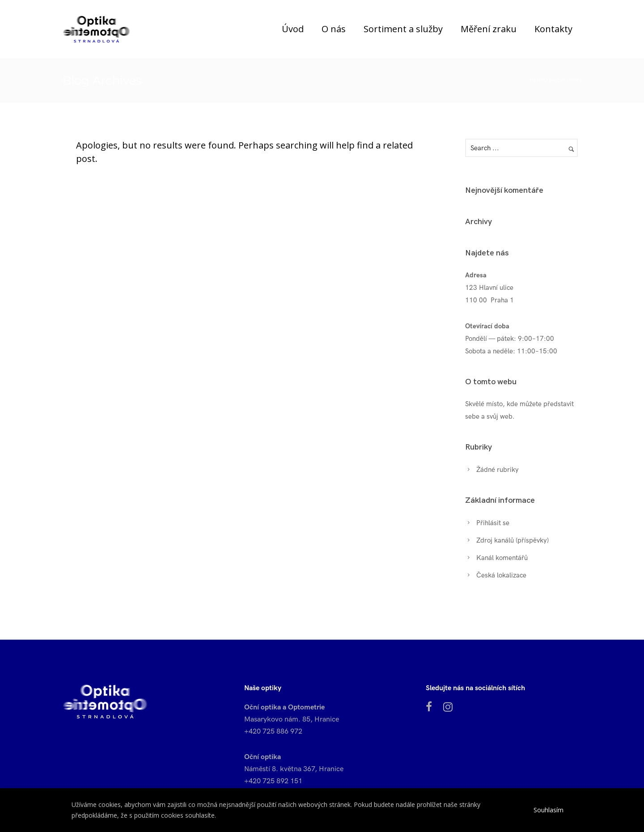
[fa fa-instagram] (448, 707)
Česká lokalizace (501, 575)
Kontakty (553, 29)
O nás (334, 29)
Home (537, 79)
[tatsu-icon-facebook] (431, 707)
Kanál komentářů (502, 558)
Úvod (293, 29)
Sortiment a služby (403, 29)
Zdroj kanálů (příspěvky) (513, 540)
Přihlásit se (493, 523)
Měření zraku (489, 29)
